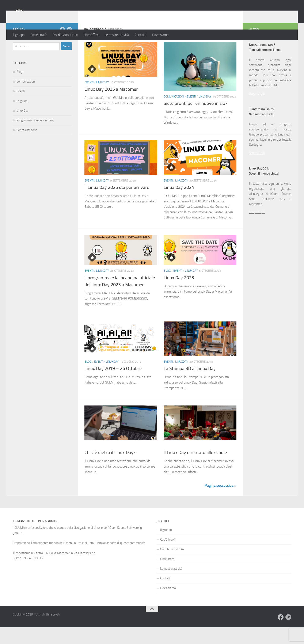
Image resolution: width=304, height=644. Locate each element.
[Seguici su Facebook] (62, 46)
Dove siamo (160, 35)
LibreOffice (91, 35)
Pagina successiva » (221, 502)
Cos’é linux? (39, 35)
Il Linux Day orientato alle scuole (195, 469)
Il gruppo (18, 35)
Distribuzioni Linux (65, 35)
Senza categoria (27, 147)
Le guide (22, 118)
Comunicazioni (174, 113)
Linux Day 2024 (179, 204)
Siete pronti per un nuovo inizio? (195, 120)
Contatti (140, 35)
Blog (167, 288)
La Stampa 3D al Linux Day (190, 385)
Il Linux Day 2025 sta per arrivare (117, 204)
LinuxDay (102, 99)
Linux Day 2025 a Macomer (111, 106)
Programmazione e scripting (35, 137)
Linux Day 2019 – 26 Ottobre (113, 385)
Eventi (89, 99)
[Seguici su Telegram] (69, 46)
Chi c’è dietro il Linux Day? (110, 469)
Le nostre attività (117, 35)
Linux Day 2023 (179, 295)
